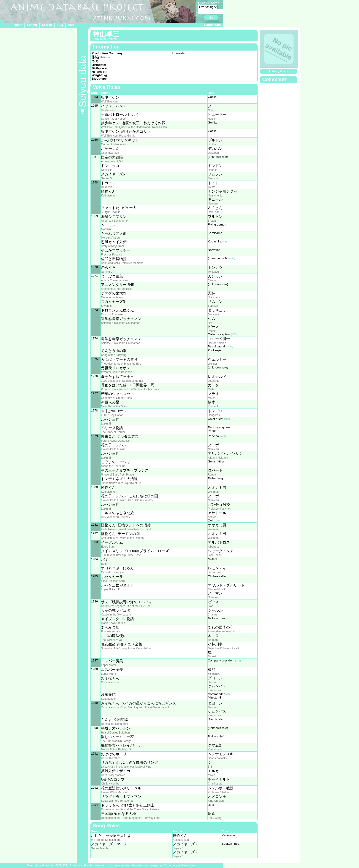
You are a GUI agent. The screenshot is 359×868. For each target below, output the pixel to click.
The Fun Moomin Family (116, 741)
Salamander (108, 699)
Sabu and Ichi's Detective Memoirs (122, 263)
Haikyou (105, 57)
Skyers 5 (106, 178)
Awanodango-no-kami (221, 632)
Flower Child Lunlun (113, 449)
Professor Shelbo (218, 792)
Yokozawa (214, 674)
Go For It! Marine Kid (114, 144)
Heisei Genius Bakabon (115, 733)
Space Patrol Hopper (114, 119)
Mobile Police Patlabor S (116, 750)
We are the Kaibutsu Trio (106, 840)
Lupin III (106, 424)
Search (47, 25)
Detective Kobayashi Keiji (223, 648)
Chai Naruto (215, 784)
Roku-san (214, 212)
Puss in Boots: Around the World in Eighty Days (130, 389)
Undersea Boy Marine (114, 221)
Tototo (212, 187)
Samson (213, 178)
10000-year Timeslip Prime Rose (121, 555)
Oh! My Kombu (110, 784)
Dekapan (213, 153)
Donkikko (107, 170)
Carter (212, 389)
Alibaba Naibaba (218, 458)
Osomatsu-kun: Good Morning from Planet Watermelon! (135, 707)
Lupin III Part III (110, 589)
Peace (212, 331)
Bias (211, 606)
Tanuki (212, 656)
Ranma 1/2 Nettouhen (114, 724)
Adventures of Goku (113, 161)
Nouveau (213, 449)
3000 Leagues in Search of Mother (122, 381)
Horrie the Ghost (111, 758)
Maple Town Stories (113, 623)
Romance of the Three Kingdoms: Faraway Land (131, 818)
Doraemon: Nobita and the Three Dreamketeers (130, 809)
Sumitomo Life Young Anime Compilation (126, 648)
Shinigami (214, 297)
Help (71, 25)
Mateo (212, 398)
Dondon (213, 170)
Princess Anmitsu (112, 632)
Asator (212, 517)
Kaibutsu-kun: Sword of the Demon (122, 538)
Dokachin (107, 187)
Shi (210, 767)
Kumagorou (215, 750)
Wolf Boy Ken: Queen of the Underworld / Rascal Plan (134, 127)
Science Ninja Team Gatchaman (121, 323)
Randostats (212, 25)
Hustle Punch (109, 110)
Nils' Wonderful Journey (115, 517)
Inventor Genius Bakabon (116, 372)
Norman (213, 597)
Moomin (106, 229)
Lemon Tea (215, 572)
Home (18, 25)
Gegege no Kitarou (113, 297)
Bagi (104, 564)
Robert (212, 475)
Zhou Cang (215, 818)
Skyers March (99, 848)
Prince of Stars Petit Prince (117, 475)
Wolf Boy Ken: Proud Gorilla (118, 136)
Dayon (212, 682)
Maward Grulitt (217, 589)
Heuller (212, 119)
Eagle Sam (108, 547)
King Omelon (216, 801)
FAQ (60, 25)
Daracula (213, 314)
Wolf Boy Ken (109, 102)
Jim (210, 323)
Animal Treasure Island (115, 280)
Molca (212, 775)
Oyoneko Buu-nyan (113, 572)
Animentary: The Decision (117, 289)
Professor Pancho (219, 509)
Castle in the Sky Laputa (116, 615)
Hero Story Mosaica (113, 775)
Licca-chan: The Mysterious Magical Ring (126, 767)
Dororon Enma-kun (113, 314)
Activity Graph (279, 71)
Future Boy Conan (112, 415)
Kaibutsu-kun (109, 196)
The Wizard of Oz (112, 640)
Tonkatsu (213, 272)
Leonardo (214, 381)
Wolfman (213, 492)
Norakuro (107, 272)
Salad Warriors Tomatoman (118, 801)
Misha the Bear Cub (113, 466)
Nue (210, 110)
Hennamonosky (217, 758)
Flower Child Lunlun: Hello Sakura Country (127, 500)
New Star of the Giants (115, 406)
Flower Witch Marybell (114, 792)
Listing (32, 25)
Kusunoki (213, 406)
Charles (213, 615)
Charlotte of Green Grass (116, 398)
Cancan (213, 280)
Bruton (212, 144)
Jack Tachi (214, 555)
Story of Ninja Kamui (113, 246)
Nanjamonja (215, 196)
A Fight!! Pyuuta (111, 212)
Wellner (212, 364)
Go (211, 17)
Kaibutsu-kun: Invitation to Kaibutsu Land (126, 529)
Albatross (214, 547)
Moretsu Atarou (110, 238)
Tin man (213, 640)
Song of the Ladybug (114, 355)
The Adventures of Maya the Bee (121, 364)
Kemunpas (214, 690)
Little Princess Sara (113, 581)
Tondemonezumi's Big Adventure (121, 483)
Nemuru (213, 204)
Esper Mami (108, 665)
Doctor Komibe (217, 343)
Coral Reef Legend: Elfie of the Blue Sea (126, 606)
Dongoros (214, 415)
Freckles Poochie (112, 255)
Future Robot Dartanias (115, 441)
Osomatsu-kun (110, 153)
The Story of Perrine (113, 432)
